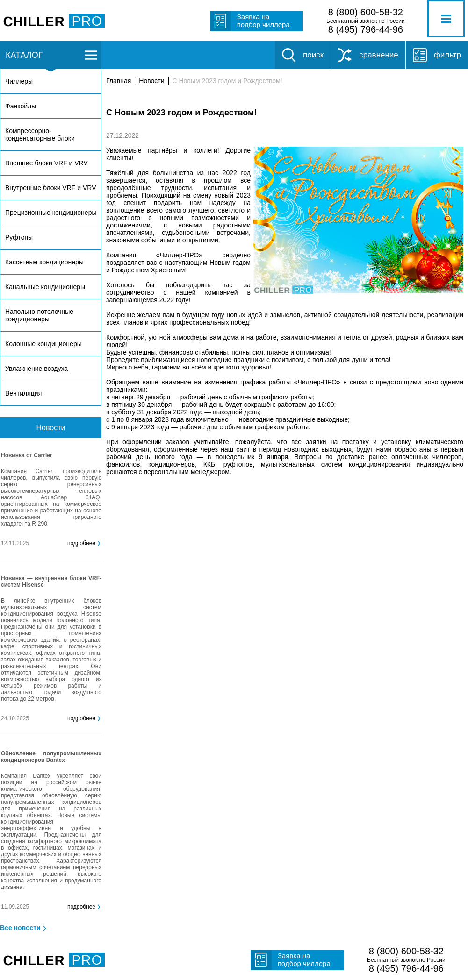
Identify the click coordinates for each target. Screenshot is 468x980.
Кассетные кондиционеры (44, 262)
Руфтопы (19, 237)
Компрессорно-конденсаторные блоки (40, 135)
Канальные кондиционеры (45, 287)
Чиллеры (19, 81)
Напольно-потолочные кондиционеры (39, 315)
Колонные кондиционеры (43, 344)
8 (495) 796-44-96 (366, 29)
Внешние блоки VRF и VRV (47, 163)
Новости (151, 81)
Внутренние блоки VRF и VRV (50, 188)
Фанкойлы (21, 106)
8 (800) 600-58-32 (366, 12)
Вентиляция (23, 393)
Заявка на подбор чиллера (263, 21)
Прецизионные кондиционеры (51, 213)
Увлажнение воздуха (36, 369)
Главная (119, 81)
